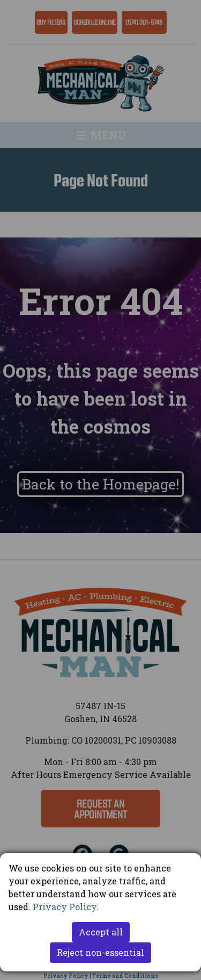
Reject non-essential (100, 952)
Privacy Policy (65, 907)
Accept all (101, 932)
